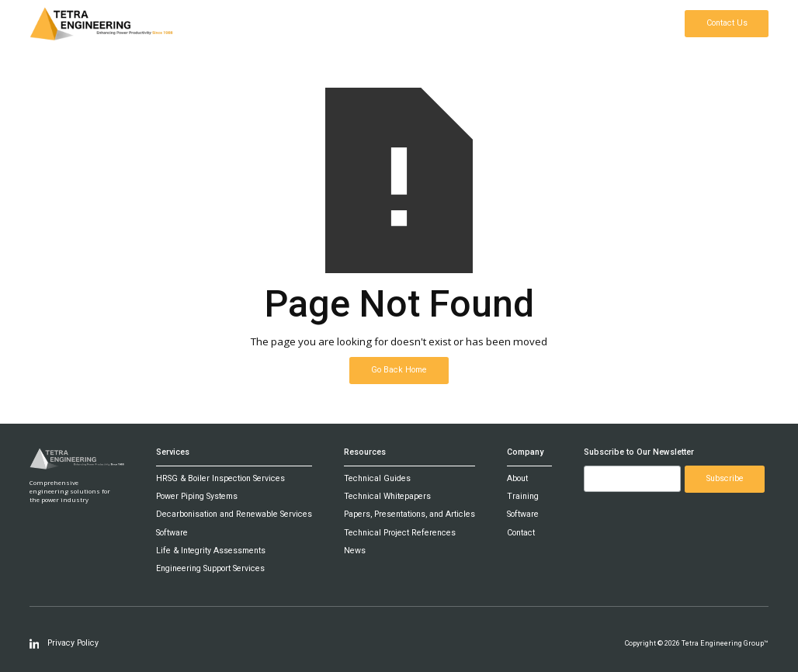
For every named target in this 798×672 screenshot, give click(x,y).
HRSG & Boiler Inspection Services (220, 479)
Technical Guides (377, 479)
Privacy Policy (73, 643)
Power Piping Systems (197, 497)
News (355, 551)
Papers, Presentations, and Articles (409, 514)
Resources (365, 452)
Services (173, 452)
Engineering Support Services (210, 569)
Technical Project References (400, 533)
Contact (521, 533)
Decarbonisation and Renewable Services (234, 514)
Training (523, 497)
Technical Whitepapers (387, 497)
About (517, 479)
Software (172, 533)
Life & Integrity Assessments (211, 551)
